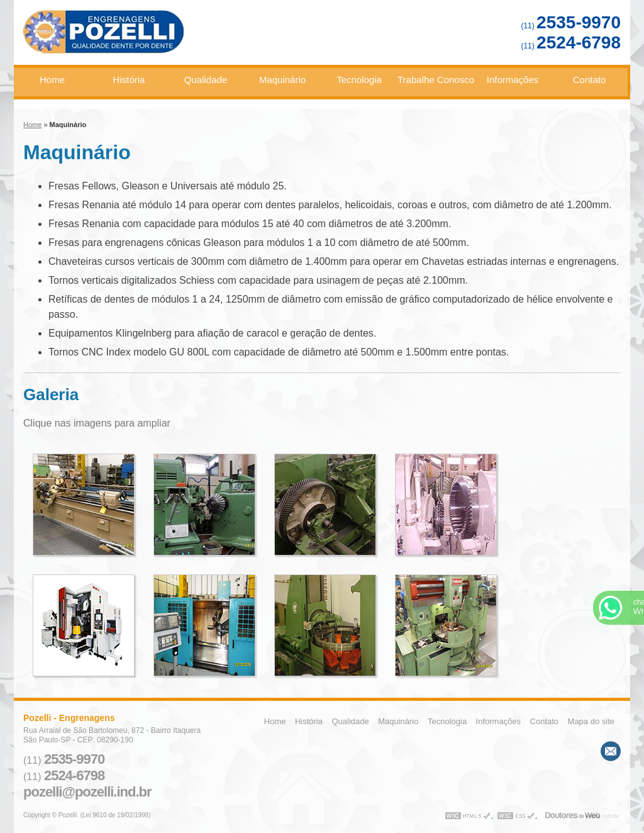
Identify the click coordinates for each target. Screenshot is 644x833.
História (129, 80)
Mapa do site (591, 721)
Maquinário (282, 80)
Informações (513, 80)
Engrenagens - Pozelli (149, 37)
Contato (590, 80)
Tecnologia (359, 80)
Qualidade (206, 80)
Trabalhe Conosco (436, 80)
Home (52, 80)
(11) (571, 26)
